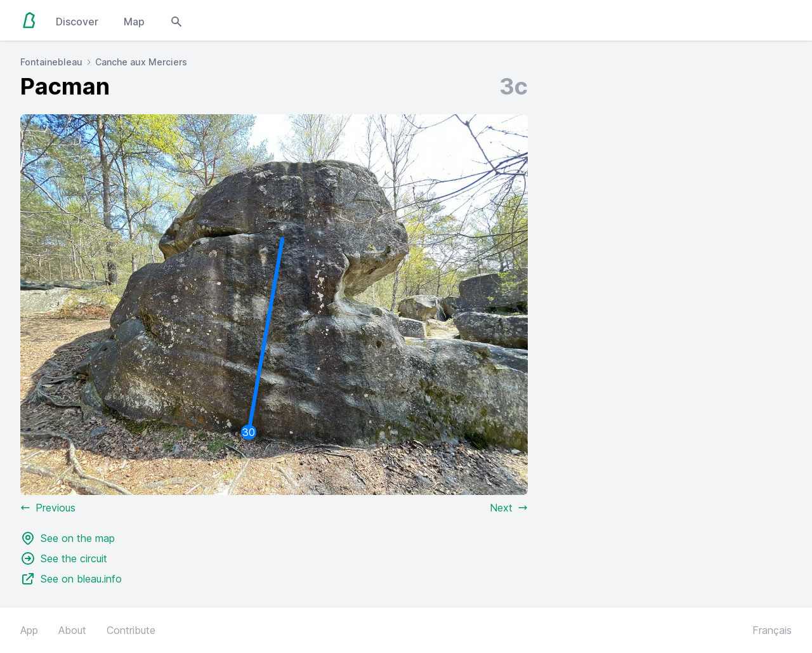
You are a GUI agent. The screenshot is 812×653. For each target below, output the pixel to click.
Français (772, 630)
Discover (77, 22)
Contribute (131, 630)
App (29, 630)
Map (134, 22)
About (72, 630)
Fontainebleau (51, 62)
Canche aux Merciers (141, 62)
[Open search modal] (176, 20)
